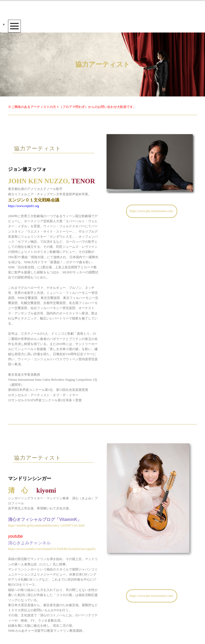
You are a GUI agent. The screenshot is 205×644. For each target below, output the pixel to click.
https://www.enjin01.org (23, 206)
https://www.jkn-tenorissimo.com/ (152, 211)
